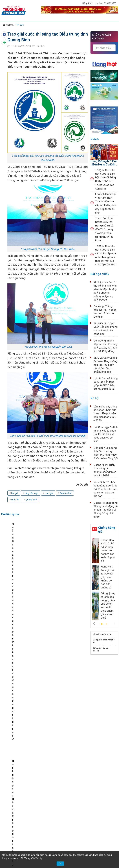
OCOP (107, 790)
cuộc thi (15, 500)
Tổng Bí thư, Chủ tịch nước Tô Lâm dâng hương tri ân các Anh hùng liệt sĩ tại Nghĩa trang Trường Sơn (55, 709)
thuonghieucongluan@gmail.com (56, 823)
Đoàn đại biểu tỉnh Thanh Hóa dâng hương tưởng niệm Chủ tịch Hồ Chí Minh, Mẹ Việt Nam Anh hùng (56, 688)
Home (8, 25)
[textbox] (104, 48)
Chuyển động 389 (60, 790)
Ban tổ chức (66, 493)
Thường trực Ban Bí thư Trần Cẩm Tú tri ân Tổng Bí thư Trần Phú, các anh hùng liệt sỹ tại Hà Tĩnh (58, 748)
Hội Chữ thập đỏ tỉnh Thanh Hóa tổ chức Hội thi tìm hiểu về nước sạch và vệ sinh (106, 434)
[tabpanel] (14, 546)
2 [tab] (106, 624)
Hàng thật (87, 3)
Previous (94, 624)
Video (95, 139)
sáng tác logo (31, 493)
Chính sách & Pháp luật (87, 790)
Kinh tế (24, 790)
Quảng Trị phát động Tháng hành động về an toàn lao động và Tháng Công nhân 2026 (106, 510)
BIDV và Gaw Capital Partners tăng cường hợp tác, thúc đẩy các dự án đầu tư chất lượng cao (106, 365)
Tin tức (19, 25)
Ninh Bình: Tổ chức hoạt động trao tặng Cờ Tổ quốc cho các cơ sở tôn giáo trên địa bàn (105, 489)
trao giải (49, 493)
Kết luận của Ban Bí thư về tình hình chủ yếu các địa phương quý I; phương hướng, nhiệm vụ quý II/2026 (57, 591)
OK (60, 863)
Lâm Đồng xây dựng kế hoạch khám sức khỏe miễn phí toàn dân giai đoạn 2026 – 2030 (105, 414)
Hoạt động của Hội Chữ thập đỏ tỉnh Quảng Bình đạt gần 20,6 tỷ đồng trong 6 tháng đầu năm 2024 (78, 546)
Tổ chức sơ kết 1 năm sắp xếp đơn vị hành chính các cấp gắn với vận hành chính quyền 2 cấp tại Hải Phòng (57, 630)
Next (114, 624)
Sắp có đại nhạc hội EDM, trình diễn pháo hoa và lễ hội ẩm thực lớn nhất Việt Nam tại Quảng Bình (35, 546)
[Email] (19, 817)
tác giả (15, 493)
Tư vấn (49, 796)
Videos (70, 796)
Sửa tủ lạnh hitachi (102, 634)
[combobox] (104, 48)
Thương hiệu (39, 790)
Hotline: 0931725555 (106, 3)
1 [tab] (102, 624)
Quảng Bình (31, 500)
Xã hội (95, 398)
